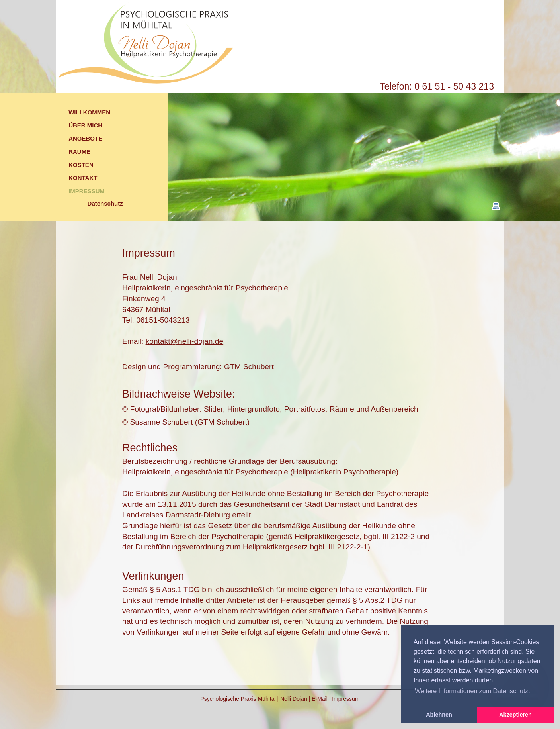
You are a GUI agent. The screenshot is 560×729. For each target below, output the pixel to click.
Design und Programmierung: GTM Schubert (198, 367)
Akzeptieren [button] (515, 715)
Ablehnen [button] (439, 715)
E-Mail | (322, 699)
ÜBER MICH (85, 125)
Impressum (346, 699)
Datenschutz (105, 203)
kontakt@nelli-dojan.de (184, 341)
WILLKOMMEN (89, 112)
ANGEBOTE (85, 138)
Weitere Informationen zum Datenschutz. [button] (472, 691)
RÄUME (79, 152)
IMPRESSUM (87, 191)
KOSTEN (81, 165)
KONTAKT (83, 178)
